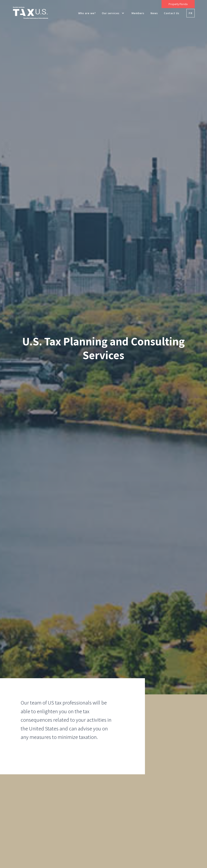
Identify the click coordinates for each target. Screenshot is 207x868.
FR (191, 13)
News (154, 13)
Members (138, 13)
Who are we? (87, 13)
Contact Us (172, 13)
